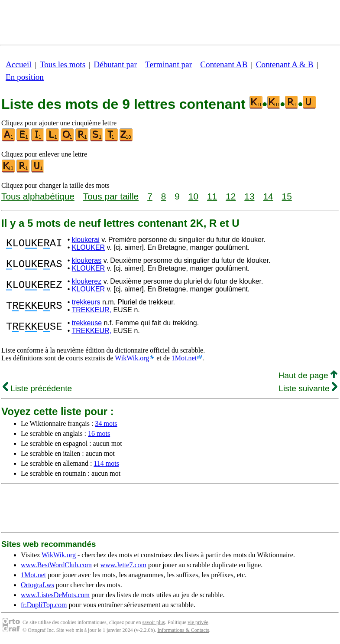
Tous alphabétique (38, 196)
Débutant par (115, 64)
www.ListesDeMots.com (55, 595)
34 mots (106, 423)
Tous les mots (63, 64)
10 (193, 196)
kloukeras (87, 260)
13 (249, 196)
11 (212, 196)
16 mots (99, 433)
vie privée (198, 622)
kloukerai (86, 240)
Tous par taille (111, 196)
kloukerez (87, 281)
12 (231, 196)
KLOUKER (88, 247)
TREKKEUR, (91, 310)
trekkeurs (86, 302)
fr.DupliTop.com (44, 605)
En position (25, 77)
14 (268, 196)
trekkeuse (87, 323)
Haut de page (308, 375)
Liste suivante (308, 388)
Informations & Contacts (183, 630)
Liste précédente (37, 388)
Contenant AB (224, 64)
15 (287, 196)
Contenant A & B (285, 64)
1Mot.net (184, 358)
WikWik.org (132, 358)
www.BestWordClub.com (56, 565)
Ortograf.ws (37, 585)
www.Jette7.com (123, 565)
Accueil (19, 64)
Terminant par (168, 64)
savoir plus (154, 622)
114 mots (106, 463)
